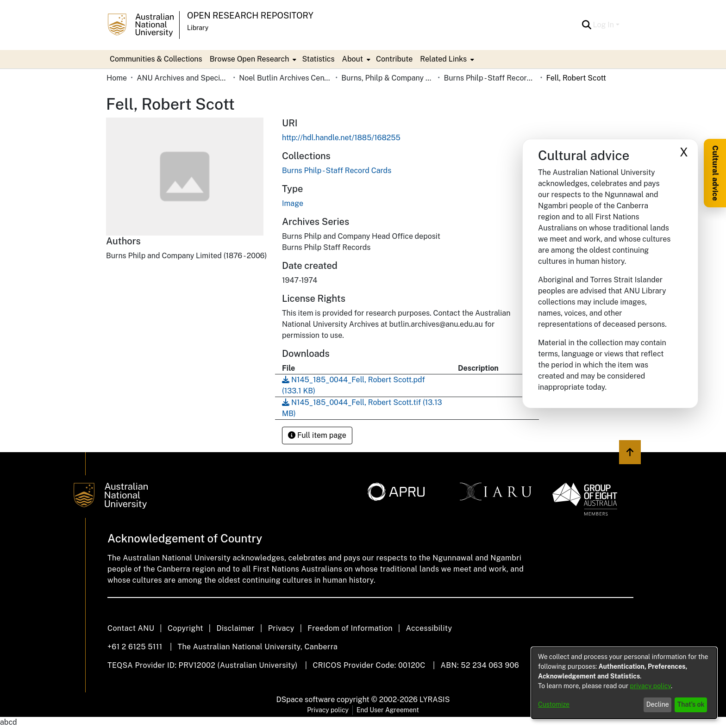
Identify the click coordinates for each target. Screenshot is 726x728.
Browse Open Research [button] (250, 59)
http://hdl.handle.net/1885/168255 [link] (341, 138)
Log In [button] (604, 25)
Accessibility (429, 628)
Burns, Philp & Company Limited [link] (388, 78)
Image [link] (293, 203)
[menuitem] (252, 59)
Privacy (281, 628)
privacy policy (651, 686)
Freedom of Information (350, 628)
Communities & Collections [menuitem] (156, 59)
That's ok (691, 704)
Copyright (185, 628)
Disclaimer (235, 628)
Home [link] (117, 78)
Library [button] (198, 28)
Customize (554, 704)
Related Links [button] (443, 59)
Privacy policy (328, 710)
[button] (587, 25)
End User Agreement (388, 710)
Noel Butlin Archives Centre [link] (285, 78)
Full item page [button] (317, 435)
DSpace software (306, 700)
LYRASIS (435, 700)
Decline (658, 704)
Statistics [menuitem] (318, 59)
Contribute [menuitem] (394, 59)
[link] (337, 171)
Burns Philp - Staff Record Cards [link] (490, 78)
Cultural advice (715, 173)
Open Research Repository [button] (250, 16)
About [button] (353, 59)
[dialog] (624, 683)
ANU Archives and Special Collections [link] (183, 78)
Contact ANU (131, 628)
